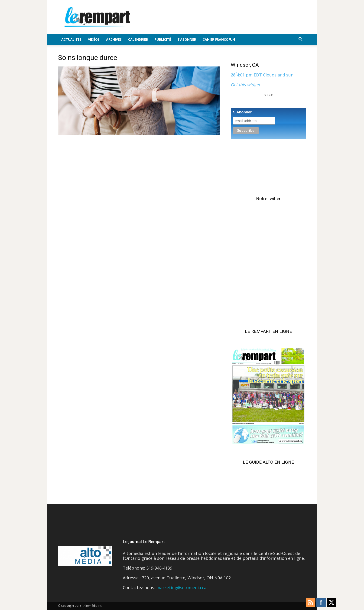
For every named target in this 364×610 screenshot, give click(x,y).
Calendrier (138, 39)
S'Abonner (242, 112)
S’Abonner (187, 39)
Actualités (71, 39)
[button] (300, 40)
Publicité (163, 39)
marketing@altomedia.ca (181, 587)
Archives (114, 39)
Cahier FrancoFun (219, 39)
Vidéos (94, 39)
